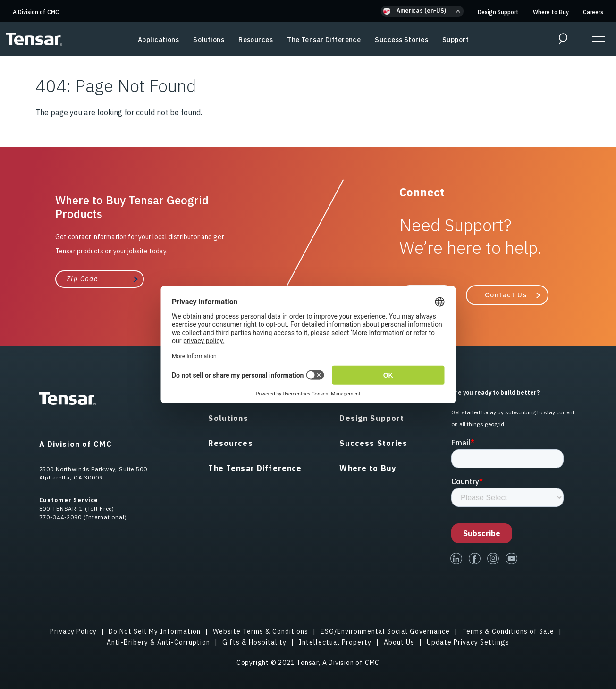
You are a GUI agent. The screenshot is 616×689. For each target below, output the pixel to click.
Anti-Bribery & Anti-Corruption (158, 642)
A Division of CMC (36, 12)
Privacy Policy (73, 631)
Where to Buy (551, 12)
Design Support (498, 12)
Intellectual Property (335, 642)
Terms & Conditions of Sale (508, 631)
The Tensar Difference (324, 40)
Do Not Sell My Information (155, 631)
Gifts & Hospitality (254, 642)
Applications (158, 40)
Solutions (209, 40)
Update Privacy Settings (468, 642)
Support (456, 40)
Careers (593, 12)
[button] (422, 11)
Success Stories (401, 40)
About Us (399, 642)
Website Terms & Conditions (261, 631)
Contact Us (506, 295)
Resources (256, 40)
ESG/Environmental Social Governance (385, 631)
